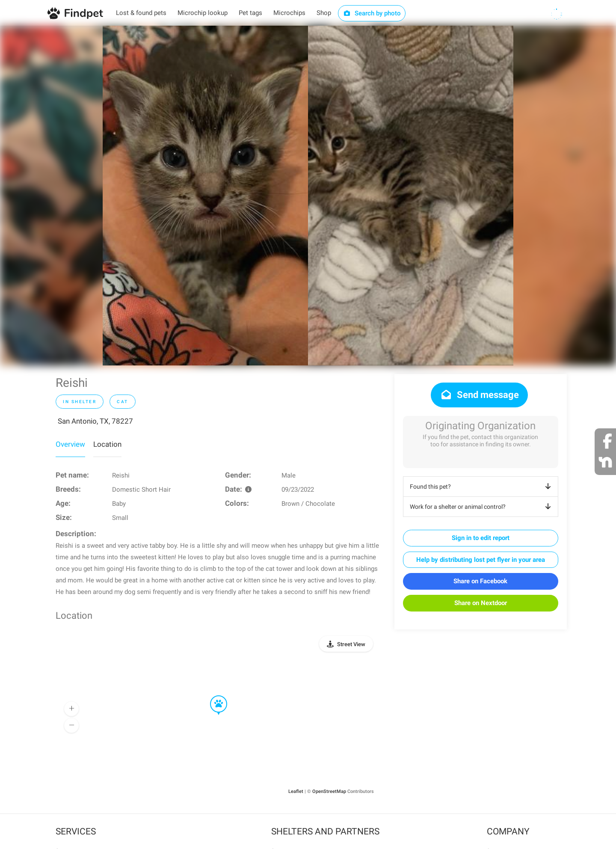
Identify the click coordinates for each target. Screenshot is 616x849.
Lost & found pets (141, 13)
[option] (205, 196)
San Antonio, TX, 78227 (95, 421)
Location (107, 444)
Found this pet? (482, 487)
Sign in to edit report (481, 538)
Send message (479, 395)
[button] (213, 696)
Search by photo (372, 13)
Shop (324, 13)
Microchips (289, 13)
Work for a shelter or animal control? (482, 507)
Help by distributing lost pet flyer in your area (481, 560)
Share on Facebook (480, 581)
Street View (351, 644)
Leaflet (296, 791)
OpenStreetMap (329, 791)
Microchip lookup (203, 13)
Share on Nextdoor (481, 603)
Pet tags (250, 13)
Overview (70, 444)
